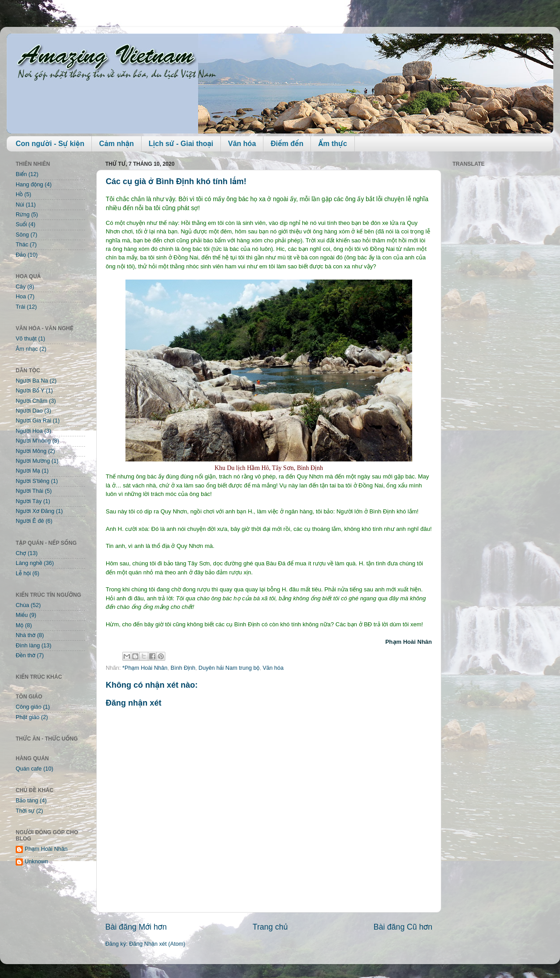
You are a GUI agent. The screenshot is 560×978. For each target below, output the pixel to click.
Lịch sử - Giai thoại (181, 144)
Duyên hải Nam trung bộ (229, 668)
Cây (21, 287)
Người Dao (29, 411)
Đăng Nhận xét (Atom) (157, 944)
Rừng (23, 215)
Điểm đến (287, 144)
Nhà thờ (26, 635)
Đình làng (28, 646)
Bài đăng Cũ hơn (403, 927)
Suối (21, 224)
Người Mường (33, 461)
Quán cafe (29, 769)
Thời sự (25, 811)
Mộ (19, 625)
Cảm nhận (116, 144)
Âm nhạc (27, 349)
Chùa (22, 605)
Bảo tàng (27, 801)
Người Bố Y (30, 391)
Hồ (19, 194)
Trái (20, 307)
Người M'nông (33, 441)
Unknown (37, 862)
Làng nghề (29, 563)
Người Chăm (32, 401)
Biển (21, 174)
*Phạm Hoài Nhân (145, 668)
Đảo (21, 255)
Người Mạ (28, 471)
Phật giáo (28, 717)
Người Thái (30, 491)
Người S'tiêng (32, 481)
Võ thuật (26, 339)
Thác (22, 245)
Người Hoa (29, 431)
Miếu (22, 615)
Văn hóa (242, 144)
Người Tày (29, 501)
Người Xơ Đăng (35, 511)
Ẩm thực (332, 144)
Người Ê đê (30, 521)
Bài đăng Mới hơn (136, 927)
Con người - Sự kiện (50, 144)
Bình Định (183, 668)
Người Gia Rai (33, 421)
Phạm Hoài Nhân (46, 849)
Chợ (21, 553)
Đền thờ (26, 655)
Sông (22, 235)
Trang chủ (270, 927)
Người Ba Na (32, 381)
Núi (20, 205)
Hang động (29, 185)
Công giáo (28, 707)
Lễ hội (23, 573)
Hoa (21, 297)
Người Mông (31, 451)
